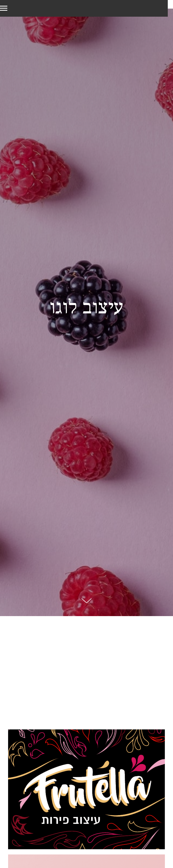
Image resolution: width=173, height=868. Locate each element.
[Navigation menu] (4, 8)
